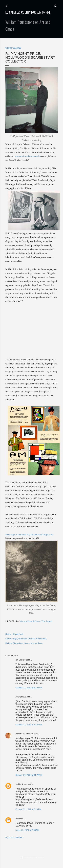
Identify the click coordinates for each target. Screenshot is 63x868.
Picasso (31, 639)
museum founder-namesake (28, 156)
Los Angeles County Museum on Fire (28, 12)
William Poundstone (24, 734)
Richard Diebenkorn (14, 643)
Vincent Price (37, 643)
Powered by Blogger (32, 858)
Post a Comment (14, 838)
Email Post (18, 634)
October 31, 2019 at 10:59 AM (29, 725)
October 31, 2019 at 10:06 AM (29, 688)
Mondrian (23, 639)
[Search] (56, 5)
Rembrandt (41, 639)
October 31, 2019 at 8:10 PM (28, 809)
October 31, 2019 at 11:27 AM (29, 775)
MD (17, 818)
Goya (15, 639)
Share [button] (8, 634)
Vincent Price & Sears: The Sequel (36, 621)
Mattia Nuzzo (21, 784)
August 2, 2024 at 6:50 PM (27, 830)
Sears (27, 643)
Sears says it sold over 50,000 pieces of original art (29, 535)
